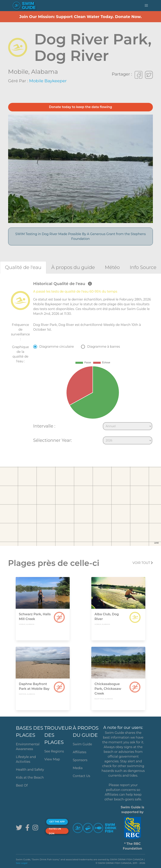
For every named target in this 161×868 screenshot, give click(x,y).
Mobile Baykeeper (48, 81)
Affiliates (79, 752)
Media (78, 768)
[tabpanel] (80, 364)
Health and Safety (30, 770)
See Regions (54, 751)
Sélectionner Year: (53, 440)
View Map (52, 759)
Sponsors (80, 760)
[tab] (23, 267)
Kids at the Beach (30, 778)
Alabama (45, 72)
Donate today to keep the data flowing (81, 107)
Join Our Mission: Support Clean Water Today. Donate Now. (80, 17)
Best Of (22, 785)
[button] (146, 6)
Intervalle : (44, 426)
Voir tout (143, 563)
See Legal (22, 863)
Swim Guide (82, 744)
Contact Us (81, 776)
